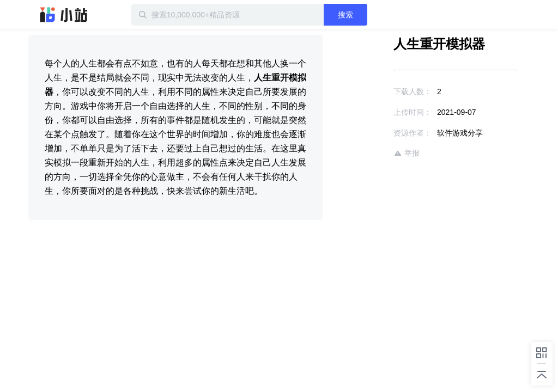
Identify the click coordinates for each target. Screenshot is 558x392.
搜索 (345, 15)
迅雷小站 (64, 15)
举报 (407, 153)
